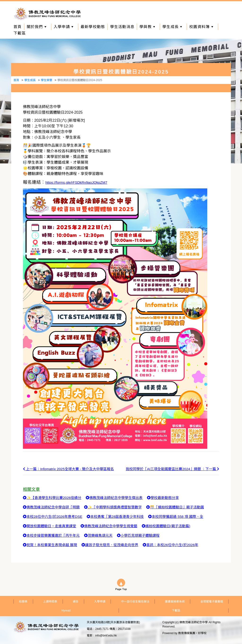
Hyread (66, 611)
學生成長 (172, 27)
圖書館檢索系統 (175, 602)
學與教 (147, 27)
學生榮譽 (47, 80)
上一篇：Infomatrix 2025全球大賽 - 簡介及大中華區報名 (68, 469)
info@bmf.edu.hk (106, 636)
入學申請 (63, 27)
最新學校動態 (93, 27)
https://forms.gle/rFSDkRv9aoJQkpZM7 (76, 182)
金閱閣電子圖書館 (212, 602)
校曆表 (23, 602)
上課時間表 (50, 602)
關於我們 (37, 27)
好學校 (202, 633)
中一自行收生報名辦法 (135, 602)
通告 (76, 602)
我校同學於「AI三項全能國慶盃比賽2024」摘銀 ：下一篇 (172, 469)
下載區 (20, 33)
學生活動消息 (122, 27)
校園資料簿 (201, 27)
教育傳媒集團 (187, 633)
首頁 (18, 27)
